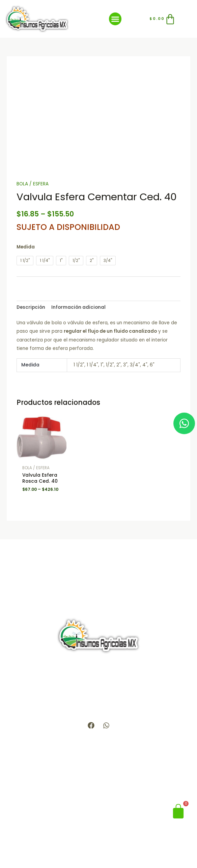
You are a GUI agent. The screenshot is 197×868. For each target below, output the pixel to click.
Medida (26, 247)
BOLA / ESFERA (33, 184)
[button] (115, 19)
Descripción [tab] (31, 307)
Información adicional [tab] (78, 307)
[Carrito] (163, 19)
